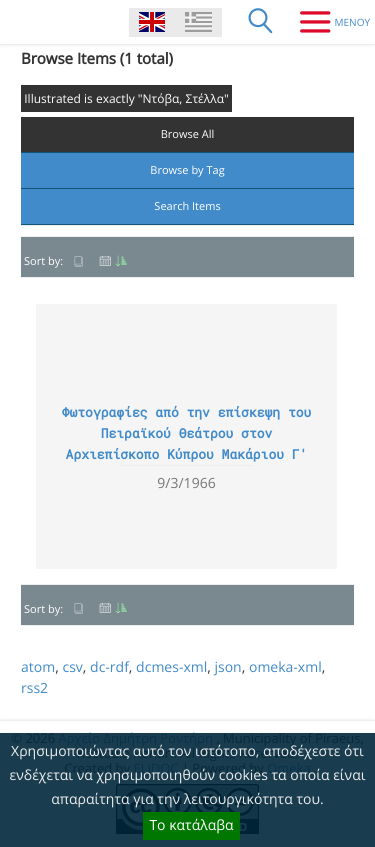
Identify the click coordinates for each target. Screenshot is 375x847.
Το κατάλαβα (191, 825)
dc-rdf (109, 667)
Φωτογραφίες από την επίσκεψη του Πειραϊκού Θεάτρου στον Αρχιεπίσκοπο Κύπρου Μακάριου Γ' (187, 433)
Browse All (188, 134)
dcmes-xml (171, 667)
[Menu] (327, 22)
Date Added (113, 261)
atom (38, 667)
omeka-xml (285, 667)
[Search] (261, 22)
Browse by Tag (187, 170)
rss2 (34, 688)
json (227, 667)
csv (72, 667)
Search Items (187, 206)
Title (79, 261)
